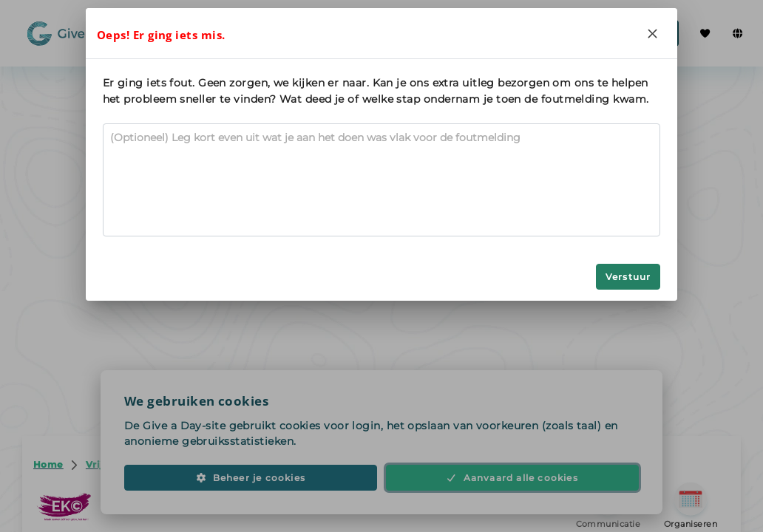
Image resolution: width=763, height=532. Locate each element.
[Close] (652, 33)
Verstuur (628, 277)
